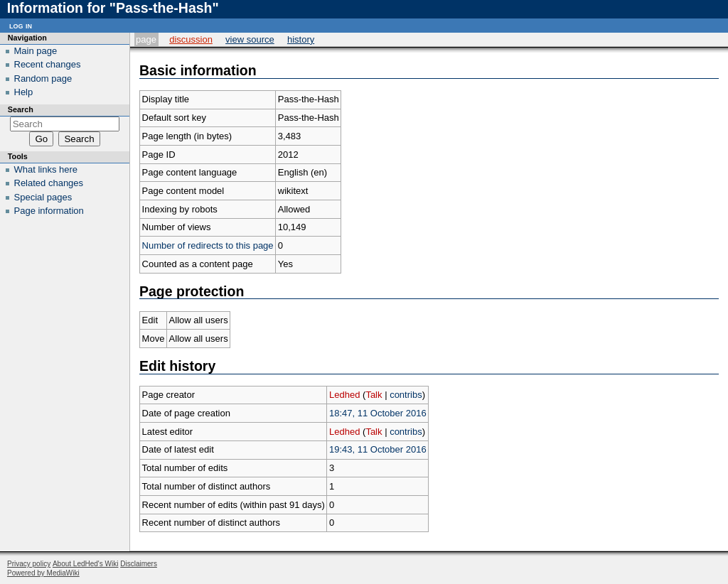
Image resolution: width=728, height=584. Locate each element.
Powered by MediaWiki (43, 573)
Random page (43, 79)
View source (250, 39)
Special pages (43, 197)
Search (21, 109)
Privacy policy (29, 564)
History (301, 39)
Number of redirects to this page (208, 245)
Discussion (191, 39)
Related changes (49, 183)
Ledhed (344, 395)
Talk (374, 395)
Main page (36, 51)
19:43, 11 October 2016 (378, 449)
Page (146, 39)
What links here (46, 169)
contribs (406, 395)
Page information (49, 211)
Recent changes (48, 64)
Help (24, 92)
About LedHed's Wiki (86, 564)
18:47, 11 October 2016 (378, 413)
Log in (21, 25)
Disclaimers (139, 564)
